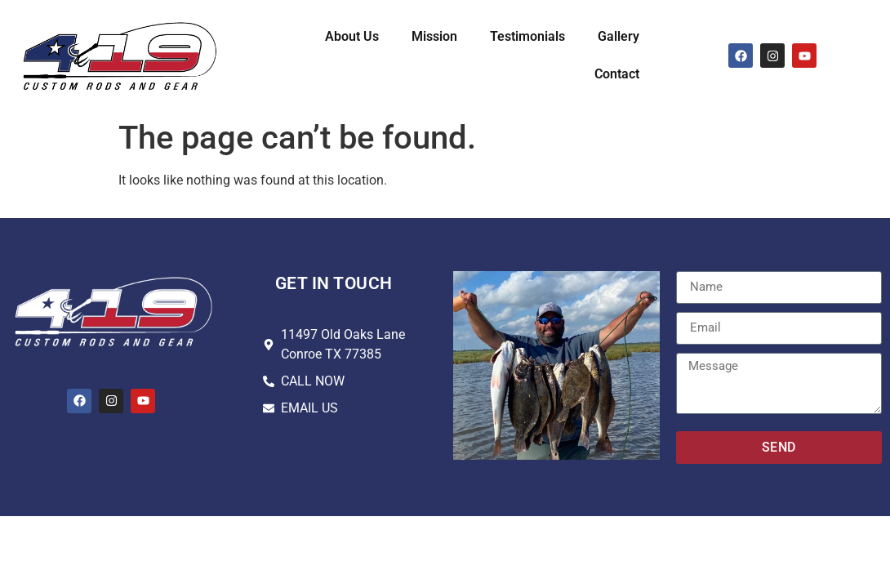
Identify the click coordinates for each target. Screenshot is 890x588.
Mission (434, 36)
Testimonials (527, 36)
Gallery (619, 36)
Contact (617, 74)
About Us (352, 36)
